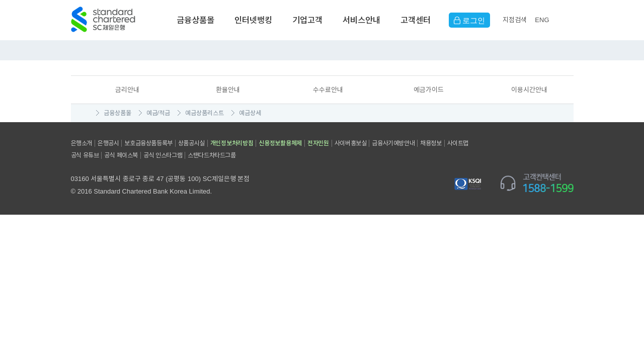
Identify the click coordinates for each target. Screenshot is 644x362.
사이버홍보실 (351, 143)
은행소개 (82, 143)
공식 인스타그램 (163, 155)
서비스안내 (361, 20)
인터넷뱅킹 (253, 20)
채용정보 (431, 143)
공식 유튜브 (85, 155)
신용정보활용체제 (280, 143)
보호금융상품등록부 (148, 143)
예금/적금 (158, 113)
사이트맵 (458, 143)
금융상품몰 (195, 20)
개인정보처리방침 (232, 143)
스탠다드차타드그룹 (212, 155)
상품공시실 (191, 143)
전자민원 (318, 143)
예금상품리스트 (205, 113)
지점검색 (515, 20)
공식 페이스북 (121, 155)
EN (542, 20)
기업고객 (307, 20)
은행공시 (108, 143)
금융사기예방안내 (393, 143)
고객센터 (416, 20)
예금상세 (250, 113)
